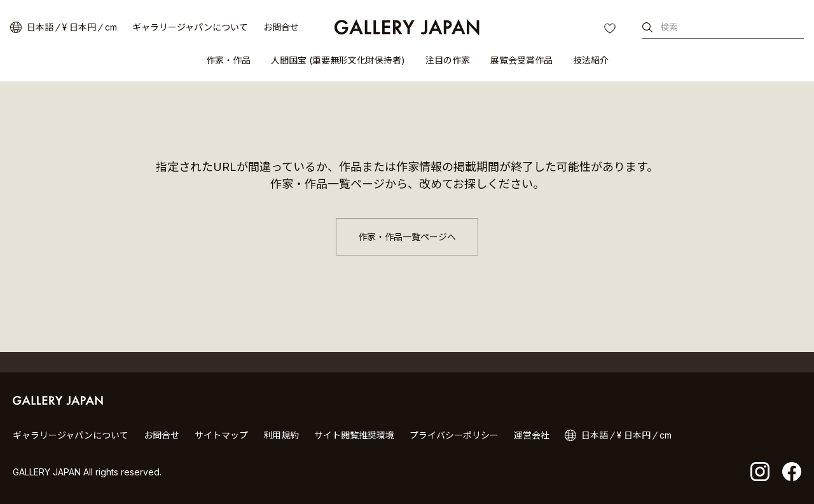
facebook (792, 472)
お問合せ (281, 27)
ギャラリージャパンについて (190, 27)
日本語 (40, 27)
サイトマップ (221, 435)
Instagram (760, 472)
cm (111, 27)
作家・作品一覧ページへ (407, 237)
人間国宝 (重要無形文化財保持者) (338, 60)
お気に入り (611, 30)
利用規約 (281, 435)
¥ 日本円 (79, 27)
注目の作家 (448, 60)
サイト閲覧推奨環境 (354, 435)
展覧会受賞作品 (521, 60)
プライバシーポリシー (454, 435)
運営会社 (532, 435)
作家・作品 (228, 60)
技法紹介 (591, 60)
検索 (669, 27)
